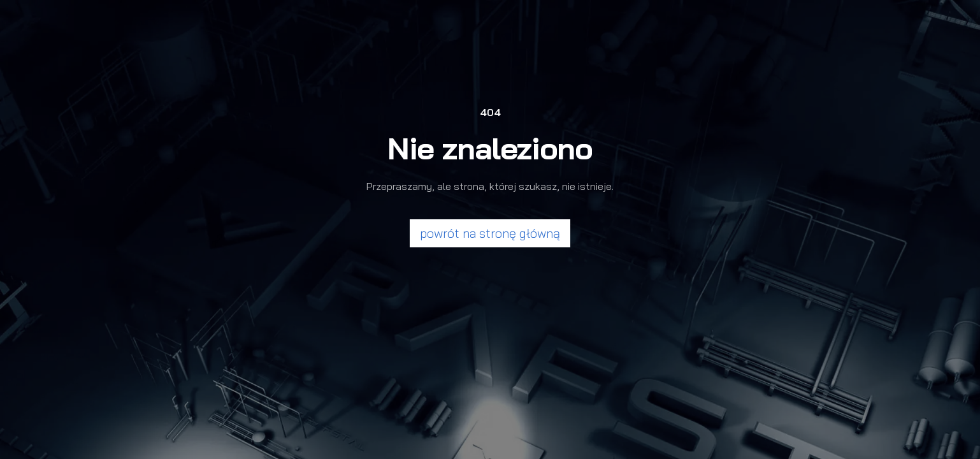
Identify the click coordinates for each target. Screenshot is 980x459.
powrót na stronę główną (490, 233)
